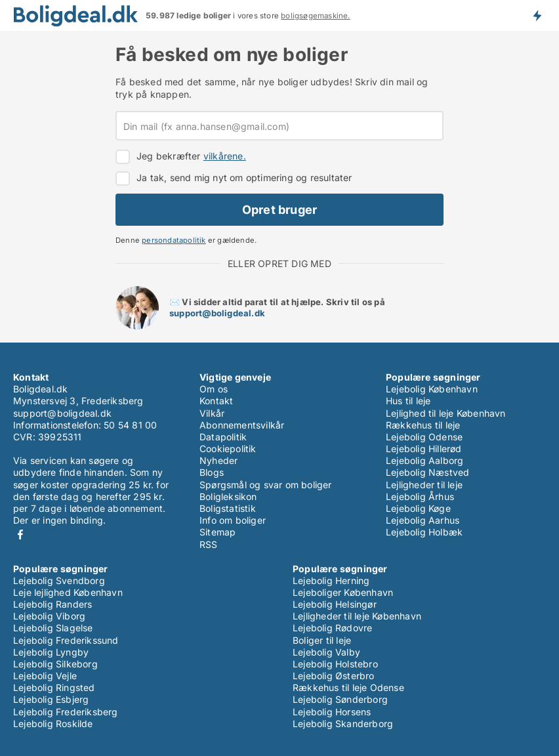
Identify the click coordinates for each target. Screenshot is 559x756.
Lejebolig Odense (424, 437)
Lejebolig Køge (418, 508)
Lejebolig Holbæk (424, 532)
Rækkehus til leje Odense (348, 687)
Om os (214, 389)
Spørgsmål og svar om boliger (266, 485)
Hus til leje (408, 401)
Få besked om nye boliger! (537, 15)
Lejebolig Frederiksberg (66, 712)
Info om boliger (233, 520)
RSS (209, 544)
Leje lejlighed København (68, 592)
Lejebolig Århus (420, 496)
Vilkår (212, 413)
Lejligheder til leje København (357, 616)
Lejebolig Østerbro (334, 676)
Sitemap (217, 532)
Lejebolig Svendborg (59, 580)
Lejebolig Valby (326, 652)
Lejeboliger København (343, 592)
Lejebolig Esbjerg (51, 699)
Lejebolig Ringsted (54, 687)
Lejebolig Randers (52, 604)
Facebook (20, 535)
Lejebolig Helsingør (335, 604)
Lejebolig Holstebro (335, 664)
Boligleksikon (228, 496)
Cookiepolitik (228, 449)
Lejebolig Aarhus (423, 520)
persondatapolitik (174, 240)
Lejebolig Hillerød (424, 449)
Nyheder (218, 460)
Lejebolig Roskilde (53, 724)
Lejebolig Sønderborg (340, 699)
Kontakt (216, 401)
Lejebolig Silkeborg (55, 664)
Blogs (212, 472)
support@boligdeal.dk (217, 313)
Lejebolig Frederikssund (66, 640)
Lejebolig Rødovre (332, 628)
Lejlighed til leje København (446, 413)
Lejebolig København (432, 389)
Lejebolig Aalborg (424, 460)
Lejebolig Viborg (49, 616)
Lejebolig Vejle (45, 676)
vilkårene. (225, 156)
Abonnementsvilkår (242, 425)
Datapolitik (223, 437)
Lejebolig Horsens (332, 712)
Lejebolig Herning (331, 580)
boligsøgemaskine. (315, 16)
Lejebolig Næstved (427, 472)
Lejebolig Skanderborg (343, 724)
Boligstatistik (228, 508)
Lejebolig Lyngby (51, 652)
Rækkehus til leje (423, 425)
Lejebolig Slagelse (53, 628)
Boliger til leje (322, 640)
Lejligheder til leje (424, 485)
